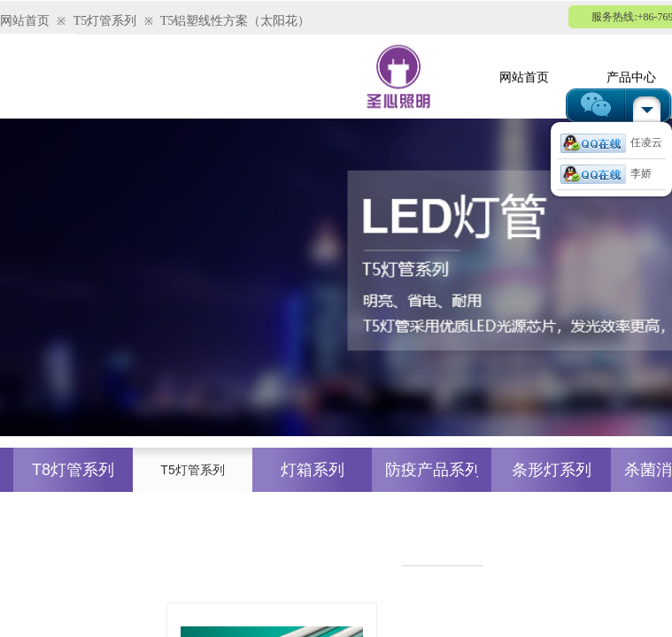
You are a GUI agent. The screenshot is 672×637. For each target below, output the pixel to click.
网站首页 (25, 21)
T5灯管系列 (105, 21)
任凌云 (611, 142)
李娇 (606, 173)
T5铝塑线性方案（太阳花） (236, 21)
